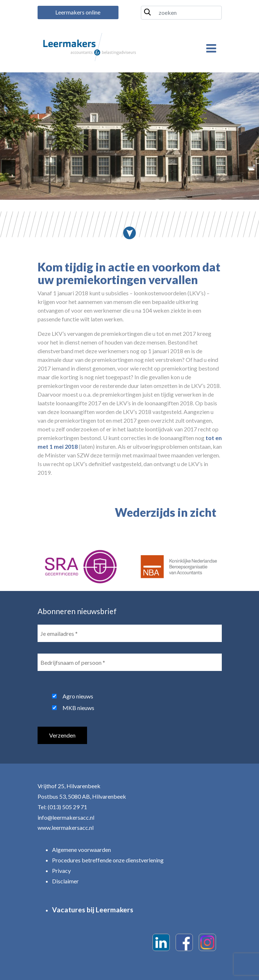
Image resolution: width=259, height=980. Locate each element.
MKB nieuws (78, 708)
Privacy (61, 871)
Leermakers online (78, 12)
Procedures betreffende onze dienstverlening (108, 860)
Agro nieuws (78, 696)
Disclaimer (65, 881)
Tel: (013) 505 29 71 (62, 807)
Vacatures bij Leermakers (93, 910)
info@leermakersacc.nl (66, 817)
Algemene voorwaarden (81, 850)
